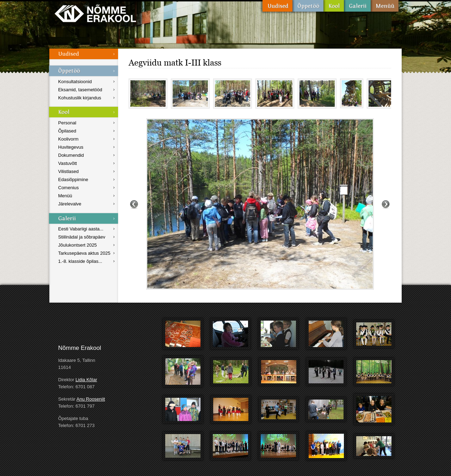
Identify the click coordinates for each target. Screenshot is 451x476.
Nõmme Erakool (95, 13)
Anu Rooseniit (91, 399)
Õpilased (67, 131)
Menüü (385, 6)
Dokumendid (71, 155)
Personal (67, 123)
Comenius (69, 188)
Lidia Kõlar (86, 380)
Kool (334, 6)
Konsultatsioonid (75, 82)
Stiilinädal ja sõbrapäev (82, 237)
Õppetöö (308, 6)
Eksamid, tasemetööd (80, 90)
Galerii (357, 6)
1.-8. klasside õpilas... (80, 261)
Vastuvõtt (67, 163)
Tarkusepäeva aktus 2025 (84, 253)
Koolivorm (68, 139)
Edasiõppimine (73, 180)
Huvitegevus (71, 147)
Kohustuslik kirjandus (80, 98)
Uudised (277, 6)
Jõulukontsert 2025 (78, 245)
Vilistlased (68, 171)
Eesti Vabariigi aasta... (81, 229)
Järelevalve (70, 204)
